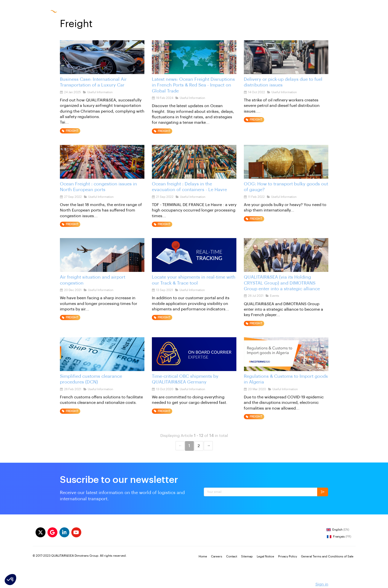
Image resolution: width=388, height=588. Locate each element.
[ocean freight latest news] (194, 57)
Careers (253, 11)
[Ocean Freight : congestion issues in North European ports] (102, 162)
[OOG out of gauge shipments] (286, 162)
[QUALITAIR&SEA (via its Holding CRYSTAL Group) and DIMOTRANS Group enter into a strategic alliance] (286, 255)
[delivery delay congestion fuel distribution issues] (286, 57)
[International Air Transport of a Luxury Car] (102, 57)
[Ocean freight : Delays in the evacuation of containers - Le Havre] (194, 162)
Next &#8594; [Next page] (208, 446)
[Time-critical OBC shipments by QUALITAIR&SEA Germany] (194, 354)
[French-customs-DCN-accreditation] (102, 354)
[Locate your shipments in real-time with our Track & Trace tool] (194, 255)
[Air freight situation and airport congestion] (102, 255)
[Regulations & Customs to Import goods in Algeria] (286, 354)
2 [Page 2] (199, 446)
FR (295, 11)
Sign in (322, 584)
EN (304, 11)
